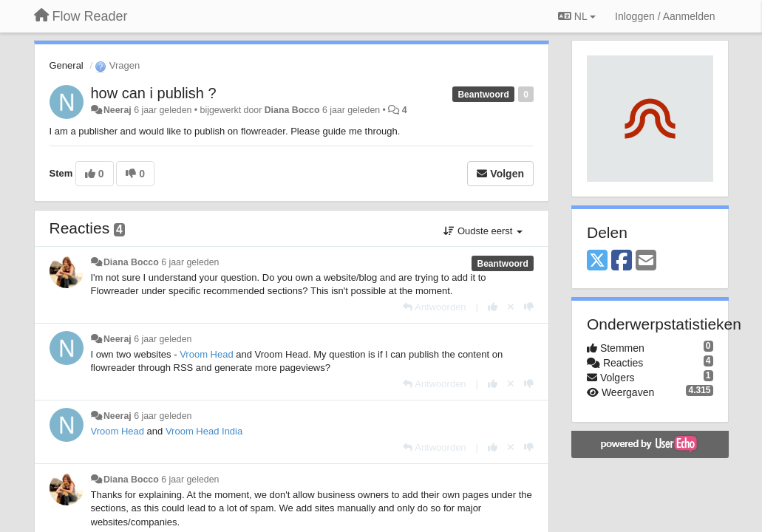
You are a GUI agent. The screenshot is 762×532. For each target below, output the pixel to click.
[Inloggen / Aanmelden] (665, 16)
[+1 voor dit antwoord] (493, 307)
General (67, 65)
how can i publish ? (154, 93)
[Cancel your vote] (511, 307)
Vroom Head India (204, 431)
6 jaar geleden (190, 262)
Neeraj (118, 110)
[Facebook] (622, 261)
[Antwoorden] (434, 307)
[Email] (646, 261)
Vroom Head (207, 354)
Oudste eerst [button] (483, 231)
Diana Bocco (292, 110)
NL (577, 16)
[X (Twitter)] (597, 261)
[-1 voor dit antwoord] (529, 307)
